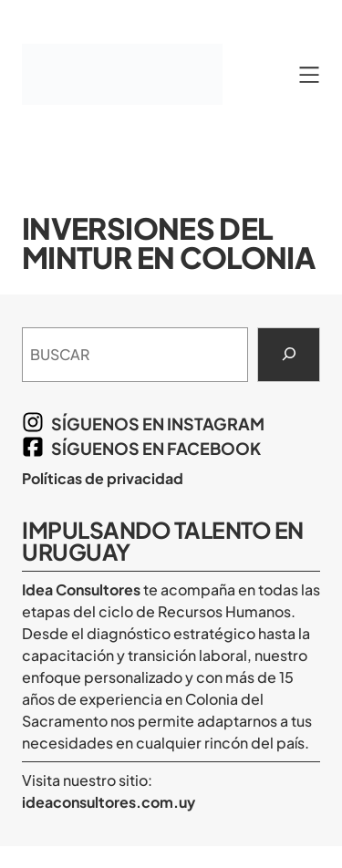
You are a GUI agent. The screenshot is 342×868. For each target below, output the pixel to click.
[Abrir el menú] (309, 75)
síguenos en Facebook (156, 448)
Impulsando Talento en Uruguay (163, 541)
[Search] (289, 355)
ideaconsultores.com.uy (109, 802)
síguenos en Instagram (158, 424)
